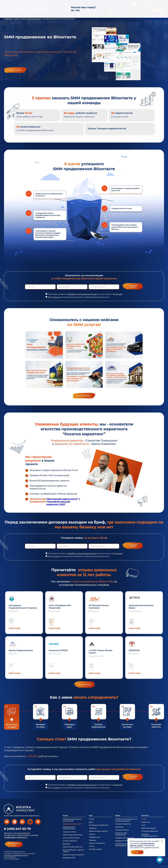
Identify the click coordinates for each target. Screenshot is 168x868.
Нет (78, 10)
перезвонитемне (14, 844)
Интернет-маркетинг (123, 824)
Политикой (118, 294)
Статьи (91, 819)
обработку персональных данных (82, 294)
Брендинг (67, 844)
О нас (143, 825)
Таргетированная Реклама (73, 835)
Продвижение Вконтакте (72, 824)
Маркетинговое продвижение (121, 834)
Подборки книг (95, 837)
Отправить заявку (133, 286)
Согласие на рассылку (150, 831)
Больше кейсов (83, 396)
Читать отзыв (15, 628)
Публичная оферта (148, 828)
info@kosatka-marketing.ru (16, 837)
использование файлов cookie (142, 844)
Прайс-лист (146, 822)
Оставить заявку (15, 70)
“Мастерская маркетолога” (62, 499)
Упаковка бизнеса (122, 830)
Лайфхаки (93, 828)
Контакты (145, 816)
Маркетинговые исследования (121, 845)
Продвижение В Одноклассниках (69, 828)
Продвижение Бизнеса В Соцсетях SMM (72, 820)
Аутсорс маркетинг (70, 841)
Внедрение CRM (69, 858)
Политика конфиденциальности (16, 855)
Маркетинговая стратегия (73, 847)
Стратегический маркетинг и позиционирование (126, 820)
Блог (91, 816)
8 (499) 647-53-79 (17, 829)
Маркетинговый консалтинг (73, 855)
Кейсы (118, 816)
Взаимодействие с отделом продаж (73, 851)
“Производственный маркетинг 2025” (58, 503)
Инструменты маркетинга (99, 825)
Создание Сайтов (69, 832)
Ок (137, 852)
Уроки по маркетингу (97, 843)
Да (72, 10)
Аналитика (119, 827)
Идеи (91, 822)
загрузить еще (85, 685)
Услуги (65, 816)
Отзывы (144, 819)
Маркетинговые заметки (98, 831)
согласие (56, 297)
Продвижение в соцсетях (125, 838)
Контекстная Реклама (71, 838)
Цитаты (92, 846)
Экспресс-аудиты (95, 849)
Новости (92, 834)
